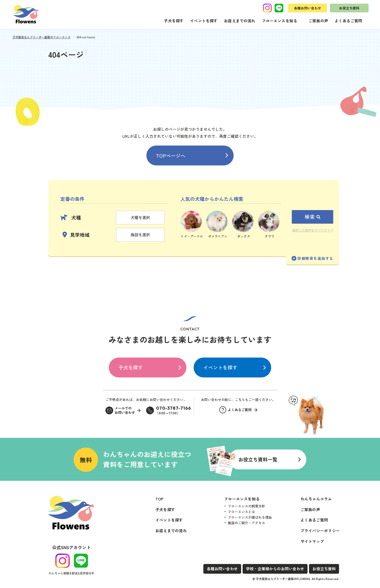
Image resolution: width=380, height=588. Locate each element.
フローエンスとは (241, 512)
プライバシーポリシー (320, 531)
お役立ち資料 (349, 8)
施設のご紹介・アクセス (246, 523)
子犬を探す (174, 21)
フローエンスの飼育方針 (246, 506)
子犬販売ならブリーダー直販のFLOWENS (283, 579)
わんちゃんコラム (316, 499)
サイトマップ (312, 541)
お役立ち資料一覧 (258, 459)
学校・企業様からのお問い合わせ (275, 569)
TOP (159, 499)
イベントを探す (204, 21)
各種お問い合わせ (308, 8)
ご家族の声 (318, 21)
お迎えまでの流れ (240, 21)
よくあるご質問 (348, 21)
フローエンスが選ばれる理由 (250, 517)
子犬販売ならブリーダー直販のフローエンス (41, 37)
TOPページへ (171, 156)
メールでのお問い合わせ (125, 410)
